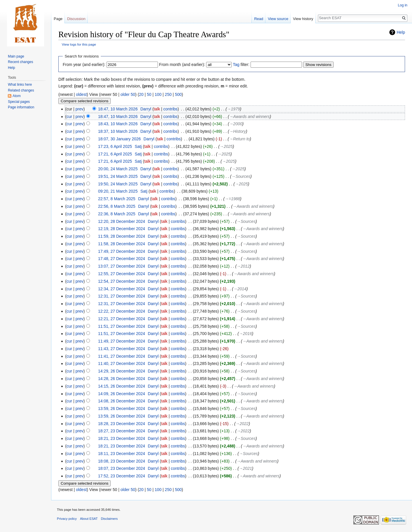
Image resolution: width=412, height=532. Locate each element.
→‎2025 (226, 146)
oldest (81, 94)
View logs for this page (79, 44)
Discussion (76, 19)
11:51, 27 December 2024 (122, 326)
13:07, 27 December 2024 (122, 266)
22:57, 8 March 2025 (117, 199)
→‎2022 (242, 424)
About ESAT (89, 519)
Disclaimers (109, 519)
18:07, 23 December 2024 (122, 468)
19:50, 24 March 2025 (118, 184)
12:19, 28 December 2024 (122, 229)
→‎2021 (245, 468)
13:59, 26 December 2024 (122, 409)
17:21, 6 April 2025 (115, 154)
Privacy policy (67, 519)
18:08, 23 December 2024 (122, 461)
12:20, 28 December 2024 (122, 221)
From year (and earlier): (84, 65)
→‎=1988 (232, 199)
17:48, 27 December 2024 (122, 259)
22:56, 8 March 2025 (117, 206)
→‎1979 (233, 109)
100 (158, 94)
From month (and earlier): (182, 65)
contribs (171, 109)
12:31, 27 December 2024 (122, 296)
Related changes (21, 90)
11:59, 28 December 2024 (122, 236)
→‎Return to (240, 139)
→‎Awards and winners (249, 117)
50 (149, 94)
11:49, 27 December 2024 (122, 341)
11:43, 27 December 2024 (122, 349)
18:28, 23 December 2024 (122, 424)
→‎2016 (245, 334)
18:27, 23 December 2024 (122, 431)
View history (303, 19)
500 (178, 94)
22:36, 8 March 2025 (117, 214)
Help (401, 32)
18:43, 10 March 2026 (118, 124)
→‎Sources (241, 176)
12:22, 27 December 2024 (122, 311)
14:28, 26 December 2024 (122, 379)
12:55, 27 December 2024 (122, 274)
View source (278, 19)
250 (168, 94)
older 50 (128, 94)
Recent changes (20, 62)
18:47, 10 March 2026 (118, 109)
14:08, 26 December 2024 (122, 401)
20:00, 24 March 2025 (118, 169)
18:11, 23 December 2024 (122, 454)
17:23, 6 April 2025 (115, 146)
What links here (20, 85)
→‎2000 (236, 124)
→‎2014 (240, 289)
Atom (17, 96)
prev (79, 109)
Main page (16, 56)
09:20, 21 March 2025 (118, 191)
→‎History (238, 131)
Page (58, 19)
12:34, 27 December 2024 (122, 289)
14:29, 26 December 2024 (122, 371)
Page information (21, 107)
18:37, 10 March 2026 (118, 131)
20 (141, 94)
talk (157, 109)
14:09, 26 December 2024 (122, 394)
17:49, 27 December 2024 (122, 251)
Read (259, 19)
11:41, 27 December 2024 (122, 356)
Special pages (19, 102)
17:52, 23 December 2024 (122, 476)
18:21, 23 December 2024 (122, 438)
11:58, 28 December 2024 (122, 244)
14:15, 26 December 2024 (122, 386)
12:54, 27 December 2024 (122, 281)
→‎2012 (243, 266)
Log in (403, 5)
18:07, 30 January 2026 (119, 139)
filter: (241, 65)
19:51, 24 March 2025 (118, 176)
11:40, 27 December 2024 (122, 363)
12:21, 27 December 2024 (122, 319)
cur (69, 117)
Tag (236, 65)
